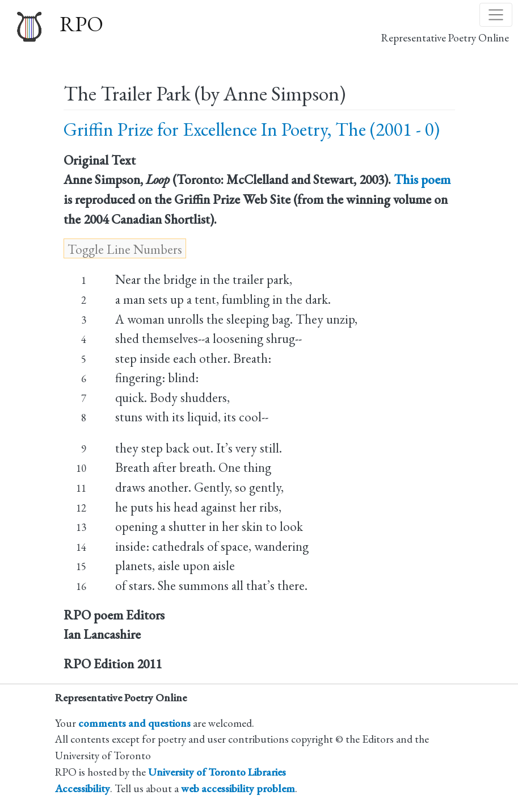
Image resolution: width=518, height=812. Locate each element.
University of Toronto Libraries (217, 772)
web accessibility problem (238, 788)
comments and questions (134, 723)
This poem (422, 179)
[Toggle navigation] (496, 15)
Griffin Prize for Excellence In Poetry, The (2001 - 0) (252, 129)
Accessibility (83, 788)
